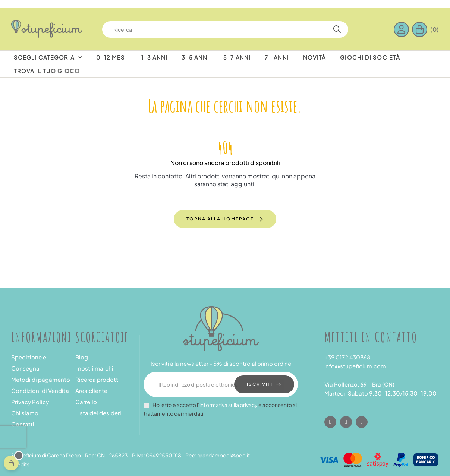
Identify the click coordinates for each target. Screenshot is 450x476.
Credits (20, 464)
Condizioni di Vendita (40, 391)
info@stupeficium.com (355, 366)
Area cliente (91, 391)
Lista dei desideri (98, 413)
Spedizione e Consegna (29, 363)
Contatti (23, 424)
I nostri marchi (94, 368)
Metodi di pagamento (41, 379)
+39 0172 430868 (347, 357)
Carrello (86, 402)
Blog (82, 357)
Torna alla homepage (220, 219)
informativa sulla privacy (229, 405)
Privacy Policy (30, 402)
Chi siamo (25, 413)
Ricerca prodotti (97, 379)
